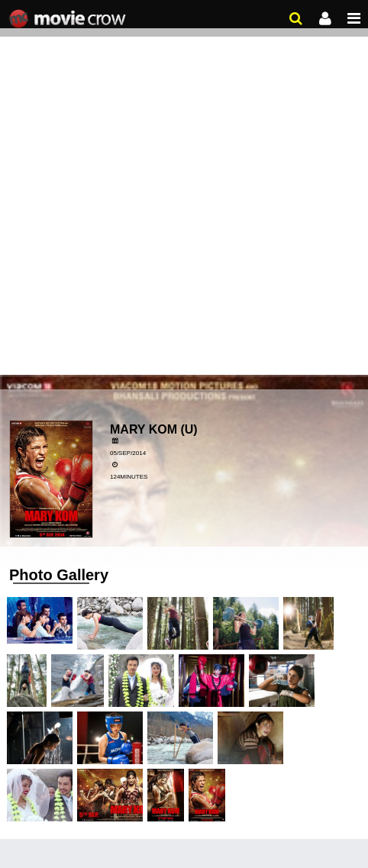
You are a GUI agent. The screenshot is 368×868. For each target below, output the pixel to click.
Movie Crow (69, 19)
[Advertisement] (184, 192)
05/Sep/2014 (128, 453)
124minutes (129, 477)
